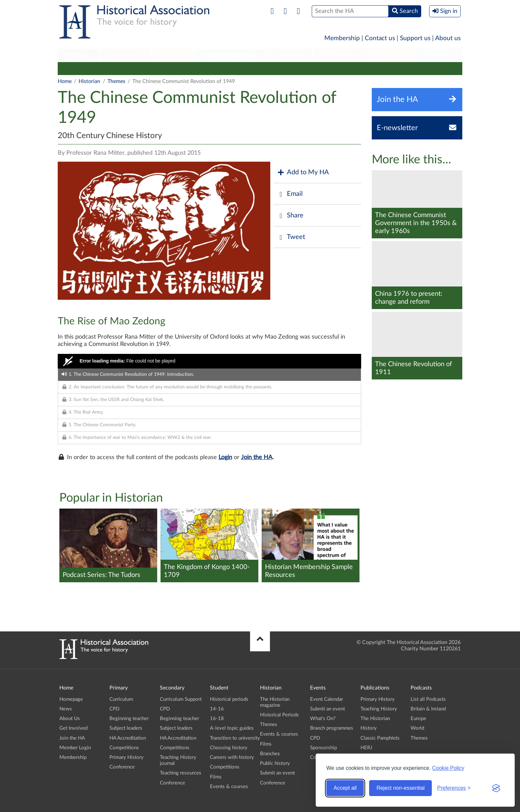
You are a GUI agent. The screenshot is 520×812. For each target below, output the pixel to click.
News (66, 709)
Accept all (345, 788)
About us (448, 38)
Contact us (380, 38)
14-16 (217, 709)
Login (225, 457)
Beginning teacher (129, 719)
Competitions (124, 748)
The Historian (375, 719)
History (369, 728)
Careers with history (232, 757)
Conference (412, 68)
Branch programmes (332, 728)
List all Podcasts (428, 699)
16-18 (217, 719)
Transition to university (235, 738)
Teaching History (379, 709)
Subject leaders (126, 728)
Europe (418, 719)
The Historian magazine (88, 68)
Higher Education (230, 55)
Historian (289, 55)
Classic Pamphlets (380, 738)
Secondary (125, 55)
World (417, 728)
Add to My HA (303, 172)
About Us (70, 719)
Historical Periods (146, 68)
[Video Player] (209, 361)
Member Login (75, 748)
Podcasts (392, 55)
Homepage (71, 699)
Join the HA (257, 457)
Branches (439, 55)
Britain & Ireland (428, 709)
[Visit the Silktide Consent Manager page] (496, 788)
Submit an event (369, 68)
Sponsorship (324, 748)
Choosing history (229, 748)
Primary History (127, 757)
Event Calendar (326, 699)
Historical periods (229, 699)
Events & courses (225, 68)
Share (290, 216)
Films (260, 68)
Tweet (291, 237)
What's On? (323, 719)
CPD (114, 709)
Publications (341, 55)
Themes (186, 68)
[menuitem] (79, 55)
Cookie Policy (448, 768)
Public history (324, 68)
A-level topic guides (232, 728)
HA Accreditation (128, 738)
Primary (78, 55)
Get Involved (73, 728)
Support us (415, 38)
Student (172, 55)
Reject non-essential (400, 788)
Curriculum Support (181, 699)
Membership (342, 38)
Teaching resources (181, 773)
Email (290, 194)
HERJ (366, 748)
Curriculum (121, 699)
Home (65, 81)
